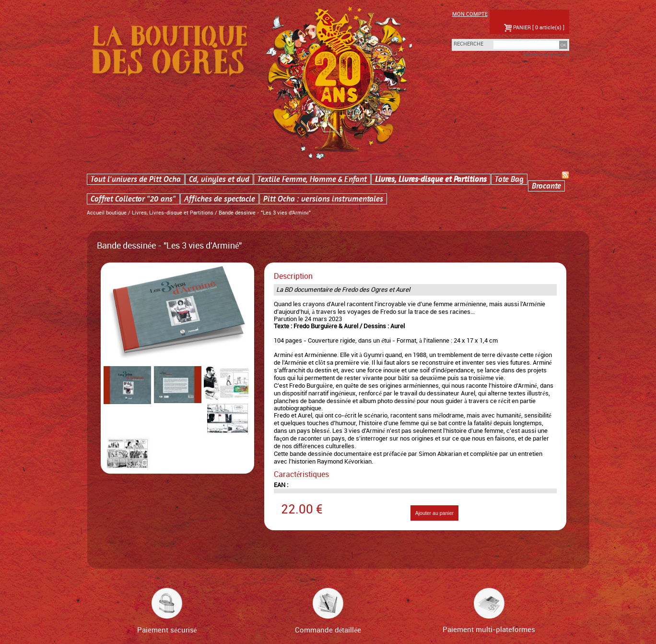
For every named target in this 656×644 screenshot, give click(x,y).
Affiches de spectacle (220, 199)
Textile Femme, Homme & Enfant (312, 179)
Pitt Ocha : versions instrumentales (323, 199)
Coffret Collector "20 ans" (133, 199)
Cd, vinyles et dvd (219, 179)
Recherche (463, 44)
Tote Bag (509, 179)
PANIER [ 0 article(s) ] (534, 28)
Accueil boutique (107, 213)
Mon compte (470, 14)
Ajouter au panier (434, 513)
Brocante (546, 186)
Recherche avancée (546, 55)
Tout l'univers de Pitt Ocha (136, 179)
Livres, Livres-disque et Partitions (431, 179)
